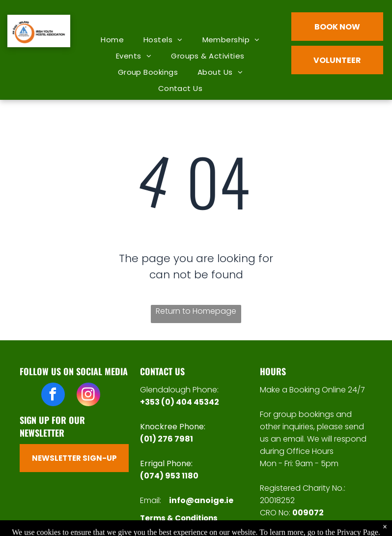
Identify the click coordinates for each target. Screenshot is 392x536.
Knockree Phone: (173, 427)
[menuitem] (112, 40)
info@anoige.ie (201, 500)
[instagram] (88, 396)
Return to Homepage (196, 311)
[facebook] (53, 396)
